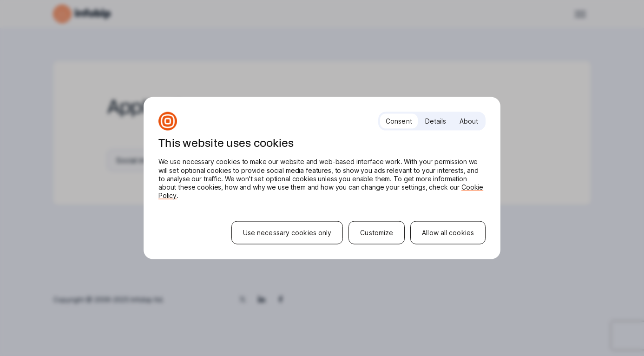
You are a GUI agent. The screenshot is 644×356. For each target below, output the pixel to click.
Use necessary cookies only (287, 232)
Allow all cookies (448, 232)
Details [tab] (436, 121)
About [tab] (469, 121)
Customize (377, 232)
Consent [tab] (399, 121)
